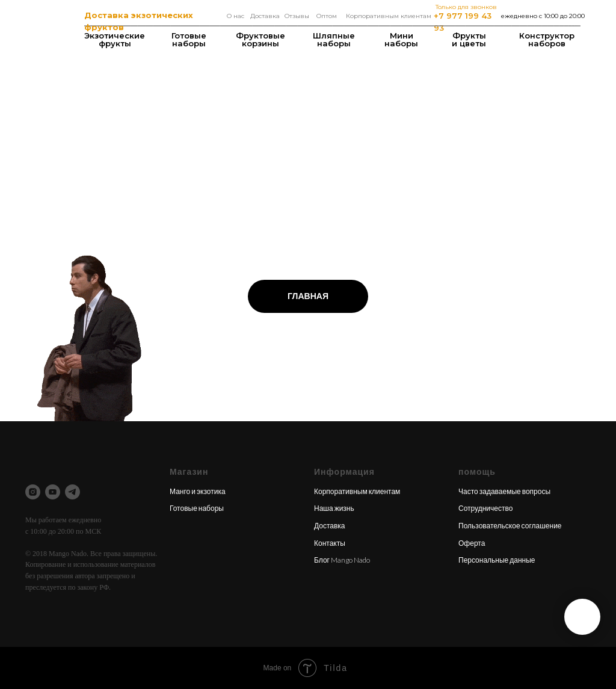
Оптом (327, 16)
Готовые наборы (189, 39)
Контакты (330, 543)
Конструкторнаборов (547, 39)
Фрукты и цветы (469, 39)
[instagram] (33, 492)
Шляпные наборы (334, 39)
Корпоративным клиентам (389, 16)
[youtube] (53, 492)
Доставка (265, 16)
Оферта (472, 543)
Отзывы (297, 16)
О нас (236, 16)
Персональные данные (497, 560)
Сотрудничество (485, 508)
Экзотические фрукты (115, 39)
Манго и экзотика (198, 491)
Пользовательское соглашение (510, 526)
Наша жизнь (334, 508)
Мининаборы (401, 39)
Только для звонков (466, 7)
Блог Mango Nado (342, 560)
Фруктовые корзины (260, 39)
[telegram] (72, 492)
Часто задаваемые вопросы (504, 491)
